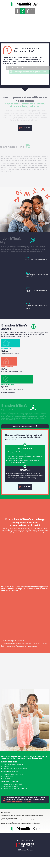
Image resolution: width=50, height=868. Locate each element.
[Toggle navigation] (25, 426)
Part (17, 11)
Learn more (25, 128)
